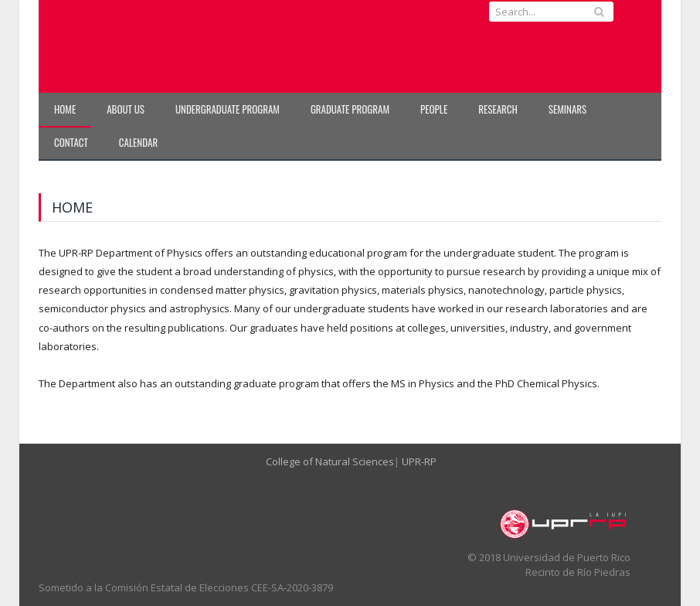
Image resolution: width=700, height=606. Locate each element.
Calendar (138, 142)
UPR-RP (419, 461)
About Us (126, 109)
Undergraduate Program (228, 109)
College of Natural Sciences (330, 461)
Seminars (567, 109)
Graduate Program (350, 109)
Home (65, 109)
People (434, 109)
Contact (71, 142)
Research (498, 109)
